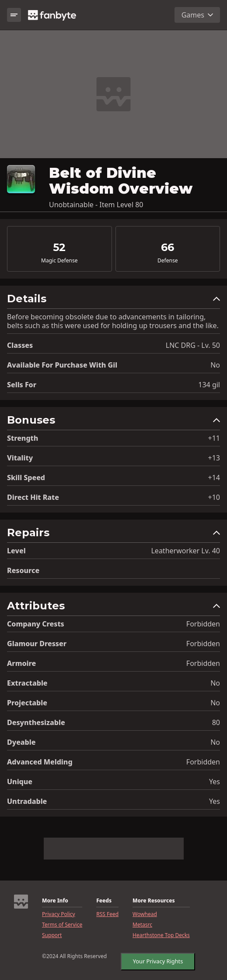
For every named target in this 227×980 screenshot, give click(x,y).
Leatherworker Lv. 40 (185, 551)
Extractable (27, 683)
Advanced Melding (40, 762)
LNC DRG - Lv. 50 (193, 345)
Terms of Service (62, 925)
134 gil (209, 385)
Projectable (27, 703)
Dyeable (21, 742)
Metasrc (142, 925)
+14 (214, 478)
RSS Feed (107, 914)
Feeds (104, 901)
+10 (214, 497)
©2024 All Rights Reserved (74, 956)
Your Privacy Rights (155, 959)
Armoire (21, 663)
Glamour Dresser (37, 644)
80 (216, 722)
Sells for (22, 385)
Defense (168, 261)
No (215, 365)
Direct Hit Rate (33, 497)
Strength (23, 438)
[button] (113, 301)
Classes (20, 345)
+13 (214, 458)
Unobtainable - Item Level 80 (96, 205)
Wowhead (145, 914)
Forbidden (203, 624)
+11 (214, 438)
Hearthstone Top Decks (161, 935)
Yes (215, 782)
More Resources (154, 901)
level (16, 551)
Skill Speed (26, 478)
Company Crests (36, 624)
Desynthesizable (36, 722)
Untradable (27, 801)
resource (23, 570)
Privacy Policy (59, 914)
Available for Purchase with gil (62, 365)
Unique (20, 782)
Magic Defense (59, 261)
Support (52, 935)
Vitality (20, 458)
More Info (55, 901)
